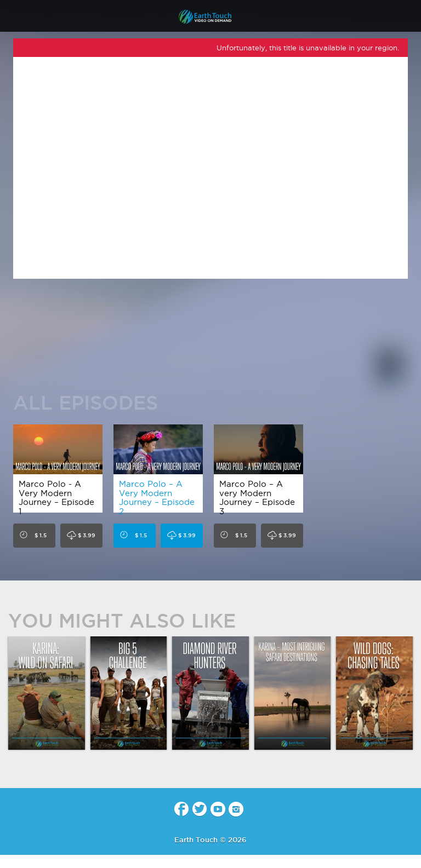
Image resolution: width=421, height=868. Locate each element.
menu (13, 16)
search (409, 17)
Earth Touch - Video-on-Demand (210, 17)
